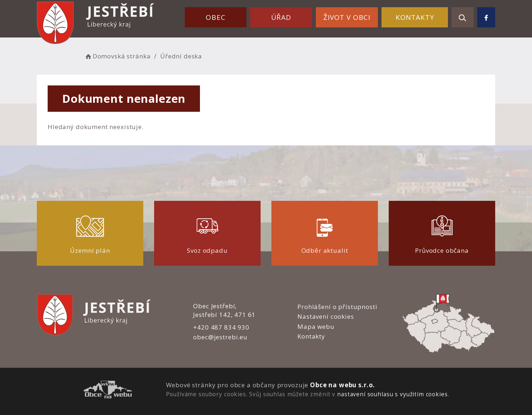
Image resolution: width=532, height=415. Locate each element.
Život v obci (347, 17)
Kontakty (415, 17)
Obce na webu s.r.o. (343, 385)
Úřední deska (181, 56)
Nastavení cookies (326, 316)
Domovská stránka (117, 56)
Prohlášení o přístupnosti (337, 307)
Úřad (281, 17)
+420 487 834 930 (221, 327)
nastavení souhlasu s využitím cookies (392, 394)
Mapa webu (316, 326)
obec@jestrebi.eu (220, 337)
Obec (215, 17)
